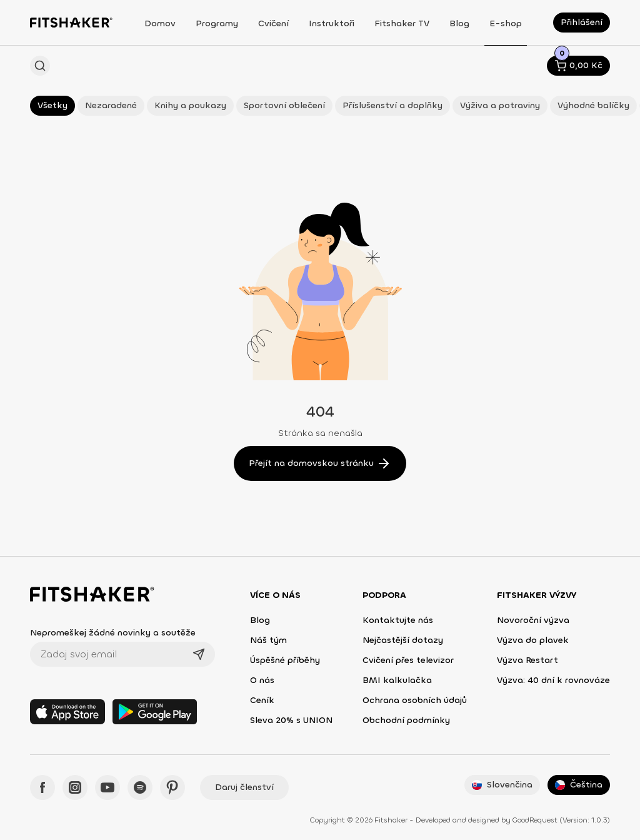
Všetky (52, 105)
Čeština (579, 785)
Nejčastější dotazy (403, 640)
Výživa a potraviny (500, 105)
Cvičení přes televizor (408, 660)
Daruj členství (244, 787)
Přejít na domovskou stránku (320, 463)
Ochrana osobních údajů (415, 700)
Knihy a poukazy (190, 105)
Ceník (262, 700)
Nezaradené (111, 105)
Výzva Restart (527, 660)
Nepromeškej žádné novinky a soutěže (113, 633)
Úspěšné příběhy (285, 660)
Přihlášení (582, 22)
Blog (260, 620)
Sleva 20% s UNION (291, 720)
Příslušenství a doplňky (392, 105)
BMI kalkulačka (397, 680)
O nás (262, 680)
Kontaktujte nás (398, 620)
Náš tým (268, 640)
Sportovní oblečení (284, 105)
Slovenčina (502, 785)
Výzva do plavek (533, 640)
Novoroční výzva (533, 620)
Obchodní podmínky (406, 720)
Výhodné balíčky (593, 105)
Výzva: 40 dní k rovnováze (553, 680)
